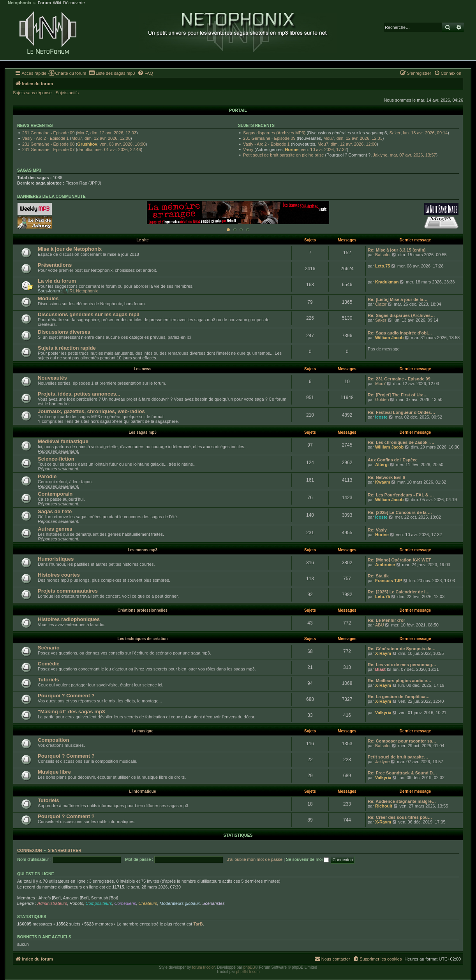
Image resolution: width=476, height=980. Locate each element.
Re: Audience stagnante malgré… (402, 801)
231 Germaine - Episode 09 (48, 133)
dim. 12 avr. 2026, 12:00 (108, 138)
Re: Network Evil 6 (386, 477)
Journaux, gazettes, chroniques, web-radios (91, 411)
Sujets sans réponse (32, 93)
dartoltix (85, 150)
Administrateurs (52, 903)
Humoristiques (56, 559)
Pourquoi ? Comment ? (66, 696)
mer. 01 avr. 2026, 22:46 (118, 150)
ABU (380, 625)
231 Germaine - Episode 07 (48, 150)
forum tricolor (203, 967)
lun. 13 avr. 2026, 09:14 (425, 133)
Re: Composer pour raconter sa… (402, 741)
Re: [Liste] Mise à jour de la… (398, 299)
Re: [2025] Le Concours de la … (400, 512)
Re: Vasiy (377, 530)
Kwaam (383, 482)
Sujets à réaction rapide (67, 348)
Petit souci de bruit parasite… (398, 757)
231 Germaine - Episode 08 (48, 144)
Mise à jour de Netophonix (70, 249)
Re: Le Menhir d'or (386, 620)
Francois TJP (389, 581)
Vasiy (248, 150)
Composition (54, 740)
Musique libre (54, 772)
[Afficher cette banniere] (228, 230)
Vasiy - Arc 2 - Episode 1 (46, 138)
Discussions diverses (64, 332)
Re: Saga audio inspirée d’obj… (400, 333)
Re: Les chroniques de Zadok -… (401, 442)
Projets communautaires (68, 591)
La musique (143, 731)
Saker (395, 133)
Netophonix (20, 3)
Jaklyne (380, 155)
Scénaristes (213, 903)
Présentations (55, 265)
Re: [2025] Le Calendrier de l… (399, 592)
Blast (380, 669)
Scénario (49, 648)
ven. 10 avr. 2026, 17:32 (324, 150)
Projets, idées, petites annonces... (79, 394)
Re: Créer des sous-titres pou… (400, 817)
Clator (381, 304)
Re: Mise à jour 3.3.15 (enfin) (397, 250)
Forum (44, 3)
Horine (292, 150)
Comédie (49, 664)
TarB (198, 924)
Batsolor (383, 255)
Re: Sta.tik (378, 576)
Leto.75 (383, 266)
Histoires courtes (59, 575)
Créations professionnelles (143, 610)
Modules (48, 298)
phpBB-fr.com (248, 972)
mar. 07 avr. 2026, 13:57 (413, 155)
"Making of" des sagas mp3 (71, 712)
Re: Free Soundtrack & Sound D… (402, 773)
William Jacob (389, 338)
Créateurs (148, 903)
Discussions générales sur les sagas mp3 (89, 314)
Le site (143, 240)
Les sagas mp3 (143, 432)
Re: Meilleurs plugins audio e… (399, 681)
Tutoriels (48, 680)
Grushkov (87, 144)
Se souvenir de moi (307, 859)
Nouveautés (52, 378)
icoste (381, 417)
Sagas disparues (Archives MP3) (274, 133)
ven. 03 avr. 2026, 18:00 (123, 144)
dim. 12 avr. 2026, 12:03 (113, 133)
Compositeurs (99, 903)
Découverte (74, 3)
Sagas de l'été (55, 511)
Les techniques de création (143, 639)
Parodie (47, 476)
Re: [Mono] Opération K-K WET (399, 560)
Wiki (57, 3)
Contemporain (55, 494)
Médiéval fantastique (63, 441)
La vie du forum (57, 281)
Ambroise (385, 565)
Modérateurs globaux (180, 903)
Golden (382, 399)
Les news (142, 369)
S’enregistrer (65, 850)
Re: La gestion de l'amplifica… (399, 697)
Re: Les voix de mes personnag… (402, 665)
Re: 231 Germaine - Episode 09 (399, 379)
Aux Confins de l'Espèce (393, 460)
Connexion (30, 850)
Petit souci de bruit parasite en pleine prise (283, 155)
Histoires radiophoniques (69, 619)
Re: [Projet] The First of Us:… (398, 395)
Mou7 (83, 133)
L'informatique (142, 791)
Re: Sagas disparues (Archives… (401, 315)
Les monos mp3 (143, 550)
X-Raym (383, 653)
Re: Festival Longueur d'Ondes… (401, 412)
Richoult (384, 806)
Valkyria (383, 713)
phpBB (249, 967)
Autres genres (55, 529)
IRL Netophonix (81, 291)
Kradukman (387, 282)
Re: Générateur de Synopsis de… (402, 649)
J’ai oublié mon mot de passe (255, 859)
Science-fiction (56, 459)
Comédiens (125, 903)
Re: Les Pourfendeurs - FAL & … (401, 495)
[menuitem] (67, 73)
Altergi (382, 464)
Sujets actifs (67, 93)
